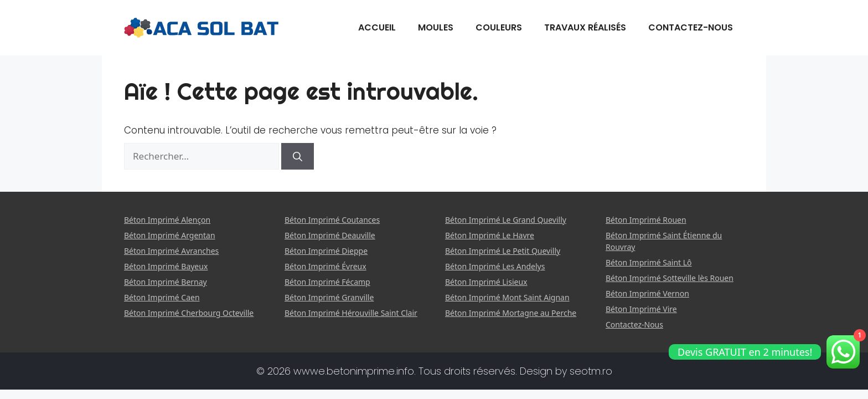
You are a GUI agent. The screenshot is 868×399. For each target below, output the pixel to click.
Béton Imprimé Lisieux (486, 282)
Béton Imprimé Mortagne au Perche (511, 313)
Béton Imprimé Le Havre (490, 235)
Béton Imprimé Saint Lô (649, 262)
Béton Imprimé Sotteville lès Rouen (670, 278)
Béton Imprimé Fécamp (327, 282)
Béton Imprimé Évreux (325, 266)
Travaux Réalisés (585, 27)
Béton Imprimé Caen (162, 297)
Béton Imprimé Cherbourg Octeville (189, 313)
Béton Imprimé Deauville (330, 235)
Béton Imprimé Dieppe (326, 251)
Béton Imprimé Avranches (171, 251)
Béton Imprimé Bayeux (166, 266)
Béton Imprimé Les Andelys (495, 266)
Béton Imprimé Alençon (167, 220)
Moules (436, 27)
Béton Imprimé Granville (329, 297)
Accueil (377, 27)
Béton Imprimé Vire (641, 309)
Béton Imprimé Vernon (647, 293)
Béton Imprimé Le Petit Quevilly (503, 251)
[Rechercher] (298, 156)
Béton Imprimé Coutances (332, 220)
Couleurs (499, 27)
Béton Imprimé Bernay (166, 282)
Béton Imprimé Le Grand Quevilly (506, 220)
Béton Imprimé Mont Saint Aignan (507, 297)
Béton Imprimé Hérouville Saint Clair (351, 313)
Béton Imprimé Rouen (646, 220)
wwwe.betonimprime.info (354, 371)
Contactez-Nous (691, 27)
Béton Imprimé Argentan (170, 235)
